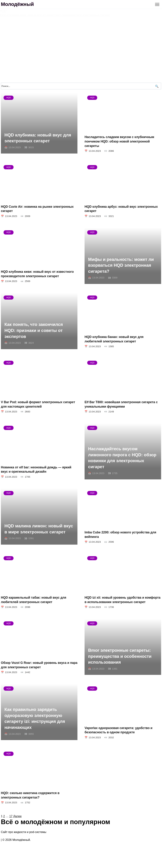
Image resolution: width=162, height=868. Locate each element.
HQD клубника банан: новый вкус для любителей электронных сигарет (114, 339)
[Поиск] (156, 86)
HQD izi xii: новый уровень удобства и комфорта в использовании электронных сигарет (122, 600)
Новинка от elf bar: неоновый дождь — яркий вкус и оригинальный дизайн (36, 469)
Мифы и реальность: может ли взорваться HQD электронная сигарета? (121, 265)
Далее (17, 816)
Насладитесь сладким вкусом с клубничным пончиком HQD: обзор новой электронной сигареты (119, 141)
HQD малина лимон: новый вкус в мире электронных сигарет (39, 529)
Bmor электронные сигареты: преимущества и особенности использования (120, 656)
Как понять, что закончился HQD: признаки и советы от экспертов (34, 330)
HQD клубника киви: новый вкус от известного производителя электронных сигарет (37, 274)
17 (11, 816)
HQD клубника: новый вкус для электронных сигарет (38, 138)
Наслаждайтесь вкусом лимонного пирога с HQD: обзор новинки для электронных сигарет (122, 458)
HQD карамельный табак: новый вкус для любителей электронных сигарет (34, 600)
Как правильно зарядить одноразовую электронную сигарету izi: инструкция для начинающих (35, 719)
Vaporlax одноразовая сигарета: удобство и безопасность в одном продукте (118, 730)
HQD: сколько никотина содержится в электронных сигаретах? (30, 795)
